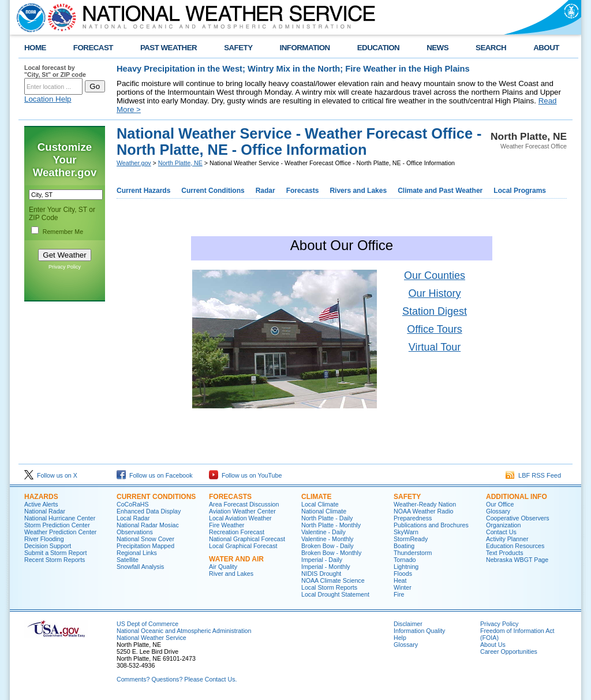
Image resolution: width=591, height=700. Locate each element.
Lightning (406, 567)
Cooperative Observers (518, 518)
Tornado (405, 560)
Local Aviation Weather (240, 518)
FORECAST (93, 48)
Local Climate (320, 504)
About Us (493, 645)
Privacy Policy (65, 267)
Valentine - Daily (323, 532)
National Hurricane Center (60, 518)
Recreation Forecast (237, 532)
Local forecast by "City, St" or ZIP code (55, 71)
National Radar (45, 511)
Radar (265, 191)
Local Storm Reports (329, 587)
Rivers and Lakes (358, 191)
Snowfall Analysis (140, 567)
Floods (403, 574)
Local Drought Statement (335, 594)
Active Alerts (41, 504)
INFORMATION (305, 48)
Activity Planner (507, 539)
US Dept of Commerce (147, 624)
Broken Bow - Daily (328, 546)
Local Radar (133, 518)
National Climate (324, 511)
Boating (404, 546)
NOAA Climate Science (333, 580)
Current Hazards (143, 191)
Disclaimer (408, 624)
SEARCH (491, 48)
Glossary (498, 511)
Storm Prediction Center (57, 525)
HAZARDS (41, 497)
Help (400, 638)
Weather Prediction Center (60, 532)
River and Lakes (231, 574)
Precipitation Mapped (145, 546)
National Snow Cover (145, 539)
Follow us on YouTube (245, 475)
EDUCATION (378, 48)
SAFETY (238, 48)
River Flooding (44, 539)
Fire (399, 594)
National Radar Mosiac (148, 525)
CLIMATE (316, 497)
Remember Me (63, 232)
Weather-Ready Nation (425, 504)
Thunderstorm (413, 553)
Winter (403, 587)
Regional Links (137, 553)
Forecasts (303, 191)
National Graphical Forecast (247, 539)
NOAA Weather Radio (423, 511)
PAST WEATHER (169, 48)
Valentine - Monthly (327, 539)
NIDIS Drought (321, 574)
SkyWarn (406, 532)
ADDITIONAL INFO (517, 497)
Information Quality (419, 631)
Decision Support (48, 546)
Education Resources (515, 546)
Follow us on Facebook (155, 475)
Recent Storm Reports (55, 560)
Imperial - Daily (322, 560)
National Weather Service (152, 638)
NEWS (437, 48)
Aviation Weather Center (242, 511)
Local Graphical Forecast (243, 546)
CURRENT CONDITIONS (156, 497)
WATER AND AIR (236, 559)
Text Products (505, 553)
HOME (35, 48)
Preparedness (413, 518)
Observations (135, 532)
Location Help (48, 99)
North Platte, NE (180, 163)
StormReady (411, 539)
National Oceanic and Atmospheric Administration (184, 631)
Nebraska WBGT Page (517, 560)
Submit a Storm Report (55, 553)
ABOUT (546, 48)
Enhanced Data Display (149, 511)
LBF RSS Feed (533, 475)
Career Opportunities (509, 651)
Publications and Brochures (431, 525)
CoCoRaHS (133, 504)
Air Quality (223, 567)
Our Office (500, 504)
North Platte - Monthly (331, 525)
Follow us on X (51, 475)
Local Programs (520, 191)
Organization (503, 525)
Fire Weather (227, 525)
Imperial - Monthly (326, 567)
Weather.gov (134, 163)
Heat (400, 580)
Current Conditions (213, 191)
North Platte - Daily (327, 518)
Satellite (128, 560)
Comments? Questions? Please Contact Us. (177, 679)
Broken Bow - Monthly (331, 553)
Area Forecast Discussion (244, 504)
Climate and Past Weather (440, 191)
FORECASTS (230, 497)
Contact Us (501, 532)
